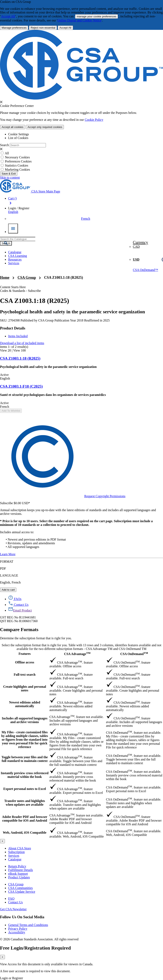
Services (14, 856)
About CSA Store (20, 848)
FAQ (11, 899)
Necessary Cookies (17, 157)
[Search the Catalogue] (6, 243)
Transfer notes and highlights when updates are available (25, 803)
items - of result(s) (14, 347)
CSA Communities (20, 888)
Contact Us (16, 902)
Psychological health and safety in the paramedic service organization (73, 312)
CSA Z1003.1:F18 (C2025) (21, 386)
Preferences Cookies (18, 161)
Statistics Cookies (17, 165)
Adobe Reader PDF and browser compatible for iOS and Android (25, 819)
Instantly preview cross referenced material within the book (25, 775)
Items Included (18, 336)
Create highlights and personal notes (25, 688)
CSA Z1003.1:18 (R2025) (64, 278)
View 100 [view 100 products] (20, 350)
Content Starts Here (13, 287)
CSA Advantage (77, 654)
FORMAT (7, 562)
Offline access (25, 662)
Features (25, 654)
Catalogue (15, 859)
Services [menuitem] (14, 263)
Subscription (16, 852)
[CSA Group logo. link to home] (81, 98)
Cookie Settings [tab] (19, 134)
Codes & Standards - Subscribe (20, 291)
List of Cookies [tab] (18, 138)
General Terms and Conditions (28, 925)
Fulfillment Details (21, 870)
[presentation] (1, 102)
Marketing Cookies (17, 170)
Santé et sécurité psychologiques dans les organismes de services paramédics (53, 395)
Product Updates (19, 877)
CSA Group (27, 278)
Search (4, 145)
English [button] (13, 212)
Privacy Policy (18, 929)
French (85, 219)
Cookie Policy (94, 120)
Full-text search (25, 675)
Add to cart (8, 590)
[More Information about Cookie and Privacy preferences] (14, 28)
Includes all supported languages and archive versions (25, 720)
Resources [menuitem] (15, 259)
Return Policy (17, 866)
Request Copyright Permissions (63, 496)
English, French (10, 582)
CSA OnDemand (134, 654)
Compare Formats (19, 629)
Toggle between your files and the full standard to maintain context (25, 759)
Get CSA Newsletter (13, 909)
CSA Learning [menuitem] (18, 256)
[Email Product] (20, 610)
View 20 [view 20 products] (6, 350)
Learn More (8, 554)
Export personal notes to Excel (25, 789)
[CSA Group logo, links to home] (30, 191)
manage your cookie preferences (96, 16)
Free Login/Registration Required (35, 948)
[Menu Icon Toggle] (13, 228)
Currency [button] (140, 242)
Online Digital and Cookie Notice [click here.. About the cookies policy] (79, 20)
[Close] (2, 841)
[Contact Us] (18, 605)
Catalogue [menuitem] (15, 252)
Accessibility (17, 932)
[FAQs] (15, 599)
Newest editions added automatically (25, 704)
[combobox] (18, 239)
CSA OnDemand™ (145, 270)
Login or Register (12, 978)
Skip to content (10, 178)
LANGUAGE (9, 575)
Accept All (8, 16)
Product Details (13, 328)
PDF (3, 568)
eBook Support (18, 874)
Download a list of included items (22, 343)
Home (5, 278)
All (7, 153)
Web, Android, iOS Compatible (25, 833)
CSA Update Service (22, 892)
